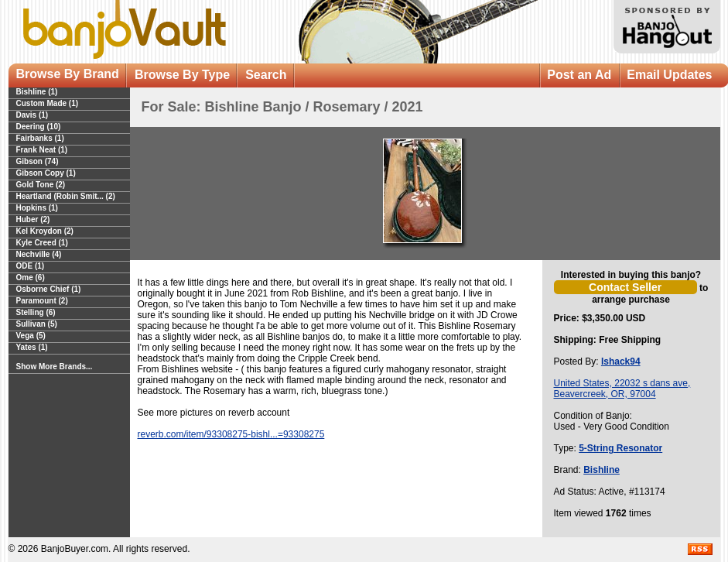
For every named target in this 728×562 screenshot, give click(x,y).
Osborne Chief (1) (49, 289)
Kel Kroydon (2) (45, 231)
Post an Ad (579, 75)
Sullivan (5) (37, 324)
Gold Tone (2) (41, 185)
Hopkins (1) (37, 208)
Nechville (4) (39, 254)
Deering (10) (39, 127)
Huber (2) (33, 219)
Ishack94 (621, 362)
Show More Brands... (55, 367)
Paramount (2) (42, 301)
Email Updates (669, 75)
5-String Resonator (620, 448)
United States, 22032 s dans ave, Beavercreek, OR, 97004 (622, 389)
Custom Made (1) (48, 103)
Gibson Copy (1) (46, 173)
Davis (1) (32, 115)
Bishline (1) (37, 92)
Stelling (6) (36, 312)
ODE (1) (31, 266)
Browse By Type (182, 75)
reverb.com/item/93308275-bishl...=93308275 (231, 434)
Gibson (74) (38, 161)
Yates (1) (32, 347)
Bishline (602, 470)
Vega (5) (31, 336)
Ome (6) (31, 278)
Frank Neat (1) (42, 150)
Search (266, 75)
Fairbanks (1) (40, 138)
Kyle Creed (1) (42, 243)
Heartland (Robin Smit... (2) (66, 196)
